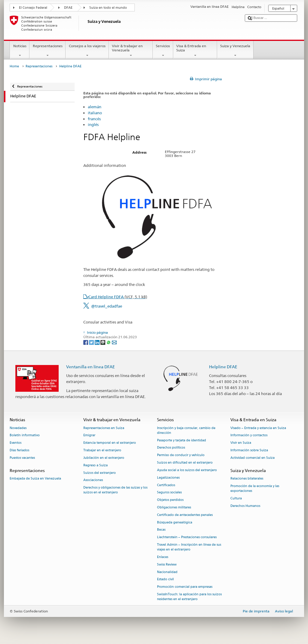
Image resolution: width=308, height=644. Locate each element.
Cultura (236, 498)
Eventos (15, 443)
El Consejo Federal (33, 8)
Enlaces (163, 557)
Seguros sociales (169, 493)
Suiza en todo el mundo (108, 8)
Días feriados (19, 450)
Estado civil (165, 580)
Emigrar (89, 435)
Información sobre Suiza (249, 450)
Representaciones (48, 51)
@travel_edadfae (107, 306)
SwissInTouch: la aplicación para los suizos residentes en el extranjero (189, 597)
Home (14, 66)
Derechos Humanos (245, 506)
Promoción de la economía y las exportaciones (255, 488)
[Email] (114, 342)
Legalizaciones (168, 478)
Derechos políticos (171, 448)
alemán (95, 107)
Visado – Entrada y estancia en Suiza (258, 428)
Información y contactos (249, 435)
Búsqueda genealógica (175, 522)
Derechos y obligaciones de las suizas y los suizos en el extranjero (115, 490)
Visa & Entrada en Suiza (195, 51)
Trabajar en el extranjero (102, 450)
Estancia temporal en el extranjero (110, 443)
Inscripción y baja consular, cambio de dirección (186, 430)
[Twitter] (92, 342)
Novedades (18, 428)
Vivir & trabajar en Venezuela (131, 51)
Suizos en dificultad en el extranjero (185, 463)
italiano (95, 113)
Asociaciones (93, 480)
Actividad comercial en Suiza (253, 458)
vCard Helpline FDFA (117, 297)
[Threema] (103, 342)
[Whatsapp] (109, 342)
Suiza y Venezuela (235, 51)
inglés (93, 124)
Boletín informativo (25, 435)
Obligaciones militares (174, 507)
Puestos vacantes (22, 458)
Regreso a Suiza (95, 465)
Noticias (20, 51)
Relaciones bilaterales (247, 478)
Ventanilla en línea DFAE (91, 367)
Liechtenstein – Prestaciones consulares (187, 537)
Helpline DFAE (223, 367)
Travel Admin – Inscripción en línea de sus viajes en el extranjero (189, 547)
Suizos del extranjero (100, 473)
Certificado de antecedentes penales (185, 515)
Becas (161, 530)
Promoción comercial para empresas (185, 587)
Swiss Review (167, 564)
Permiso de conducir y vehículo (181, 455)
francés (94, 119)
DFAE (68, 8)
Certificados (166, 485)
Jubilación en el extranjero (104, 458)
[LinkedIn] (98, 342)
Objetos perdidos (170, 500)
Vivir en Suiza (241, 443)
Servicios (163, 51)
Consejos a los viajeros (87, 51)
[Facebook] (86, 342)
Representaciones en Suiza (104, 428)
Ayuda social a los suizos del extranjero (187, 470)
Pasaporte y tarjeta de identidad (182, 440)
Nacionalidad (167, 572)
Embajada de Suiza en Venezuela (35, 478)
